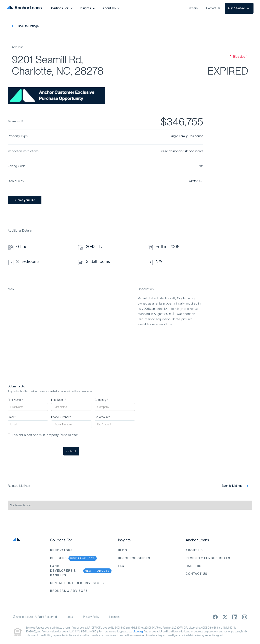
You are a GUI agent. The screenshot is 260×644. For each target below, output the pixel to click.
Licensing (115, 617)
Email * (12, 417)
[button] (62, 8)
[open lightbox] (56, 95)
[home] (24, 8)
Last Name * (59, 400)
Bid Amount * (102, 417)
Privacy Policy (91, 617)
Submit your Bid (24, 200)
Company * (101, 400)
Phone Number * (61, 417)
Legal (70, 617)
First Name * (15, 400)
